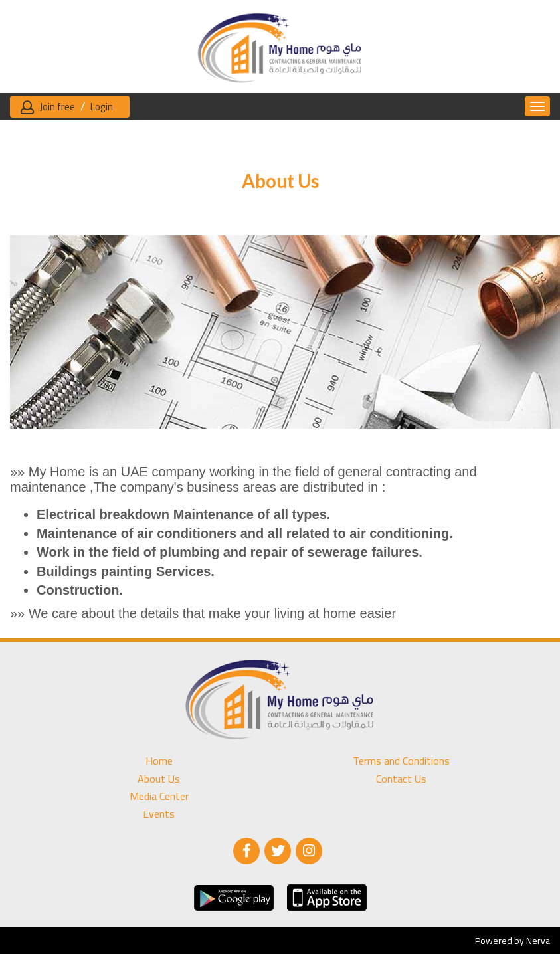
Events (159, 814)
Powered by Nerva (513, 941)
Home (159, 761)
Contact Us (401, 779)
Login (102, 107)
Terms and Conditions (401, 761)
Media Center (159, 796)
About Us (159, 779)
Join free (57, 107)
